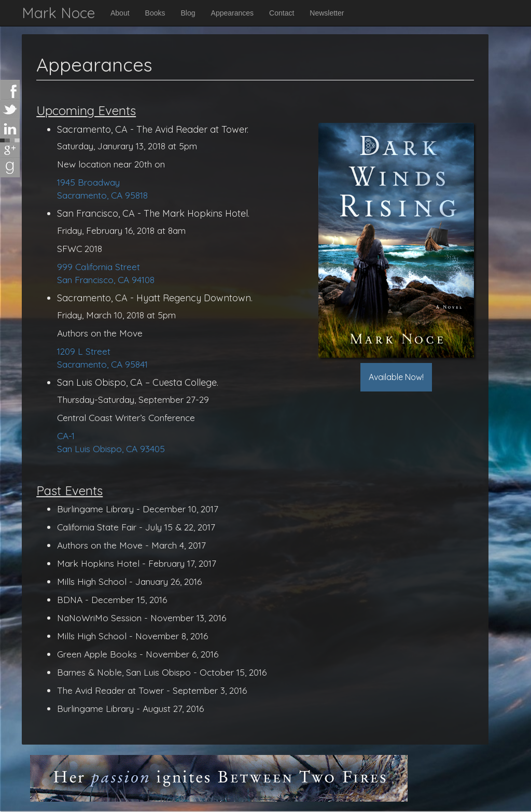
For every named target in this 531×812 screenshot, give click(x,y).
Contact (282, 13)
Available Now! (396, 377)
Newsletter (327, 13)
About (120, 13)
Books (155, 13)
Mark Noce (58, 13)
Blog (188, 13)
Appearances (233, 13)
